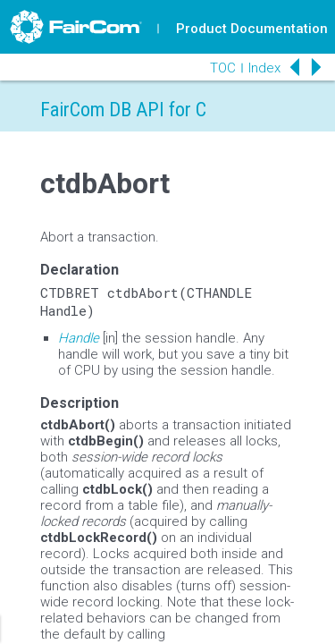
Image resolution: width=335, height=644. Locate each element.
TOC (223, 68)
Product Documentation (252, 29)
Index (264, 68)
